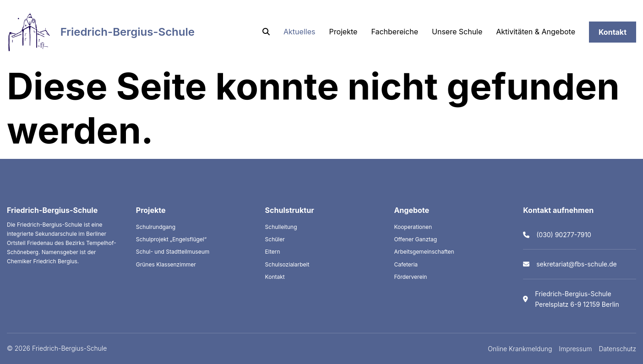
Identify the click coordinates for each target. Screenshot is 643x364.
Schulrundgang (156, 227)
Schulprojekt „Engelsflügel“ (171, 239)
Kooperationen (413, 227)
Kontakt (613, 32)
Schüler (275, 239)
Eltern (273, 252)
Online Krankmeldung (520, 349)
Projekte (343, 32)
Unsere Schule (457, 32)
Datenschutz (618, 349)
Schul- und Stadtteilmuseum (173, 252)
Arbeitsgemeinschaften (424, 252)
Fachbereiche (395, 32)
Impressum (575, 349)
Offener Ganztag (415, 239)
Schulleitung (281, 227)
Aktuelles (299, 32)
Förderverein (410, 277)
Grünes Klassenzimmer (166, 264)
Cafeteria (406, 264)
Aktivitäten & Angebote (536, 32)
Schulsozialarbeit (287, 264)
